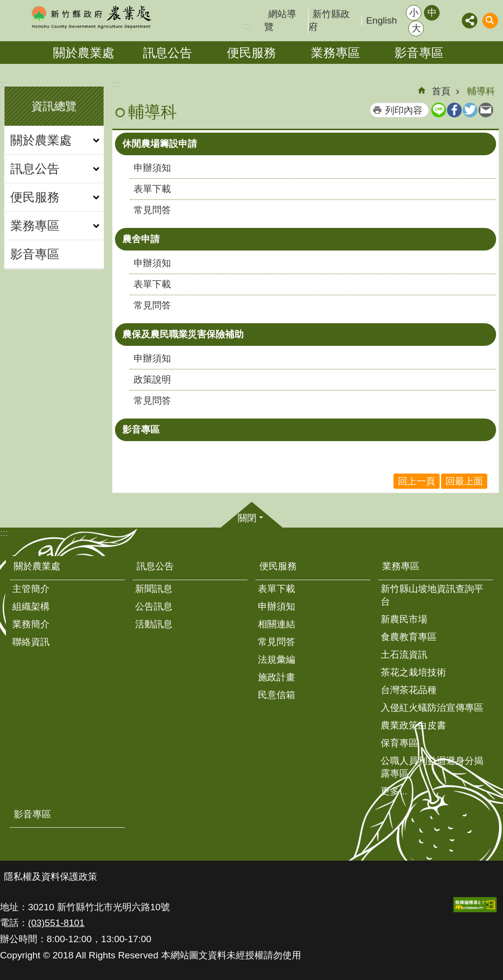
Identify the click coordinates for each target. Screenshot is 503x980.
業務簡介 (31, 624)
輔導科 (481, 91)
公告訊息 (154, 606)
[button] (475, 905)
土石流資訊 (404, 655)
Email (486, 110)
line (439, 110)
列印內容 (404, 110)
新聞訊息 (154, 589)
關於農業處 (84, 53)
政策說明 (152, 379)
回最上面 (464, 481)
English (381, 20)
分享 (470, 21)
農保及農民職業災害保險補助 (183, 334)
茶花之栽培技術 (413, 672)
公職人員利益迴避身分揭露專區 (432, 767)
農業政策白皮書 (413, 725)
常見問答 (152, 210)
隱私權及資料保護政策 (51, 877)
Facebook (454, 110)
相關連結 (277, 624)
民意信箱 (277, 695)
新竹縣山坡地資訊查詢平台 (432, 595)
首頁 (441, 91)
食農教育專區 (409, 637)
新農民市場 (404, 619)
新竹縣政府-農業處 (91, 17)
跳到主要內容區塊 (5, 5)
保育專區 (399, 743)
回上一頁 (417, 481)
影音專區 (419, 53)
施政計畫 (277, 677)
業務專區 (335, 53)
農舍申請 (141, 239)
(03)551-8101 (56, 923)
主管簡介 (31, 589)
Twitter (470, 110)
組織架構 (31, 606)
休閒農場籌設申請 (160, 144)
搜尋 (490, 21)
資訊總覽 (54, 106)
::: (4, 84)
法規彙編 (277, 659)
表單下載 (152, 189)
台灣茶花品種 (409, 690)
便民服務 (251, 53)
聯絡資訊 (31, 642)
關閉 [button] (247, 518)
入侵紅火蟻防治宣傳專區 (432, 708)
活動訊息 (154, 624)
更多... (394, 791)
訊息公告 (168, 53)
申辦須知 (152, 168)
